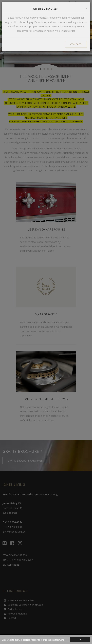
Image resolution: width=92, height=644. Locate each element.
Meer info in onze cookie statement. (48, 641)
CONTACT (76, 44)
